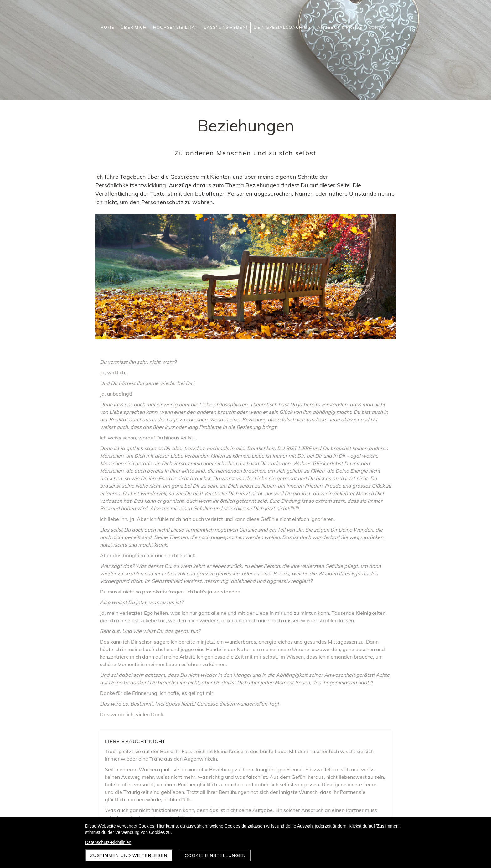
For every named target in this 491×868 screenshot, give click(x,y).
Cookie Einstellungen (215, 855)
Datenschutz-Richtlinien (108, 842)
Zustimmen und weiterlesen (129, 855)
